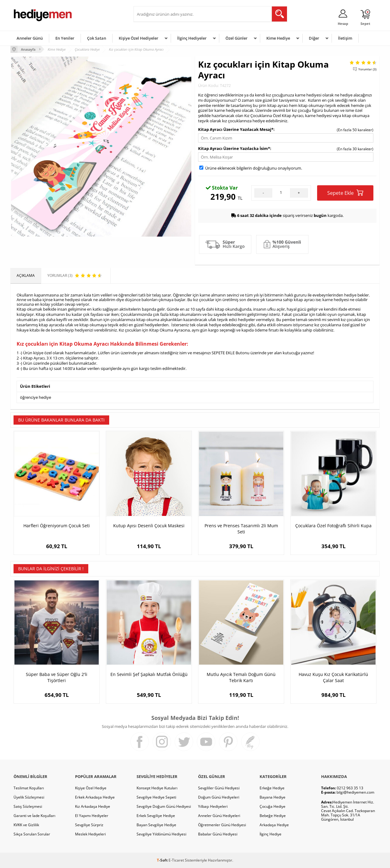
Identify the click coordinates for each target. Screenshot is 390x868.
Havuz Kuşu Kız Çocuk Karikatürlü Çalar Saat (333, 677)
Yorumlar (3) (367, 69)
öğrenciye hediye (36, 397)
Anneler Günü (30, 38)
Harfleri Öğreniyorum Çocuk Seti (57, 526)
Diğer (314, 38)
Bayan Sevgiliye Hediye (156, 825)
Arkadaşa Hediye (274, 825)
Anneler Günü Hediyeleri (219, 816)
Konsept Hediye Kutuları (157, 788)
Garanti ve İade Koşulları (34, 816)
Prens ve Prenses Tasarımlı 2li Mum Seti (241, 529)
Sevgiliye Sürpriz (89, 825)
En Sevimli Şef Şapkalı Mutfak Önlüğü (149, 674)
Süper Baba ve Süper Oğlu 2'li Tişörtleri (57, 677)
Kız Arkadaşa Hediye (93, 806)
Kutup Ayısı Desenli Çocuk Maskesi (149, 526)
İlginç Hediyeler (192, 38)
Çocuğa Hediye (273, 806)
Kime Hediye (278, 38)
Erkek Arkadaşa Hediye (95, 797)
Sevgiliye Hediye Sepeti (156, 797)
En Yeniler (65, 38)
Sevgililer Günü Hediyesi (219, 788)
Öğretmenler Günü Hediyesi (222, 825)
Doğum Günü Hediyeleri (219, 797)
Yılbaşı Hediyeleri (213, 806)
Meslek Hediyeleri (90, 834)
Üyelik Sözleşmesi (29, 797)
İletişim (345, 38)
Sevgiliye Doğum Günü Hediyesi (164, 806)
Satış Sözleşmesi (28, 806)
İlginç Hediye (271, 834)
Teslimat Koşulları (29, 788)
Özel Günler (237, 38)
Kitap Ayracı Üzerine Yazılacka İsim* (234, 148)
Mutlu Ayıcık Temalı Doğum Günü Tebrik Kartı (241, 677)
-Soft (163, 860)
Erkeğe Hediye (272, 788)
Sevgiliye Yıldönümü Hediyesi (161, 834)
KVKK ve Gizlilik (26, 825)
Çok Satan (97, 38)
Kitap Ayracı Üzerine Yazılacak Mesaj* (236, 129)
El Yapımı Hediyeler (92, 816)
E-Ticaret (176, 860)
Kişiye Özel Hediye (91, 788)
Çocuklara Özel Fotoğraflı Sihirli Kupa (333, 526)
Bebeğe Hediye (273, 816)
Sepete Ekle (345, 193)
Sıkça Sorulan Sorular (32, 834)
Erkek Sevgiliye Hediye (156, 816)
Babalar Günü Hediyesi (218, 834)
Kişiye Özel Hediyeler (139, 38)
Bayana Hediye (273, 797)
